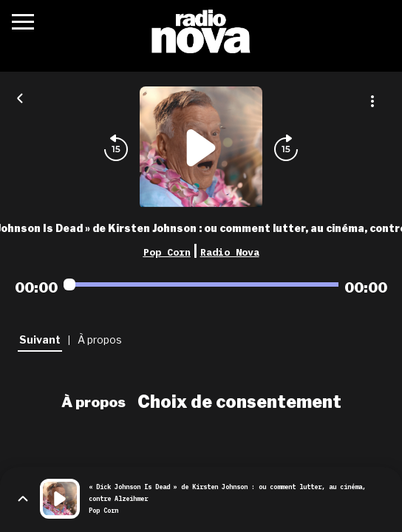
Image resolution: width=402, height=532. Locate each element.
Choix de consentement (239, 402)
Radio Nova (230, 252)
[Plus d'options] (372, 101)
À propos (93, 402)
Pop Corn (167, 252)
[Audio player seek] (201, 284)
